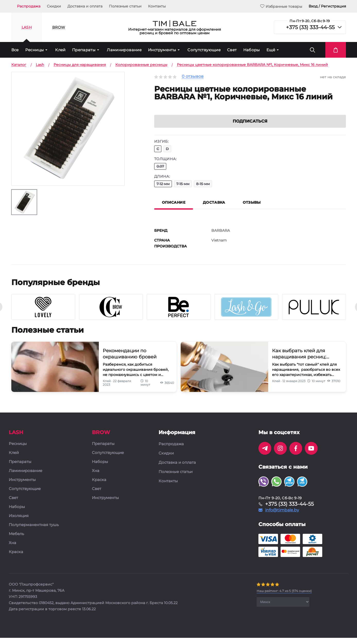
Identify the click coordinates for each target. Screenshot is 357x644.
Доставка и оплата (85, 6)
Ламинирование (124, 50)
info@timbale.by (282, 516)
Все (15, 50)
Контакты (157, 6)
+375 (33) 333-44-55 (310, 27)
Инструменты (162, 50)
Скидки (54, 6)
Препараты (84, 50)
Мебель (16, 540)
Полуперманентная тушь (34, 531)
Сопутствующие (204, 50)
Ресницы (35, 50)
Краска (16, 558)
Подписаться (250, 127)
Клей (60, 50)
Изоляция (19, 522)
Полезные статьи (125, 6)
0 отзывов (193, 77)
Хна (12, 549)
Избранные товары (281, 6)
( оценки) (284, 597)
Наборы (252, 50)
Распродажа (29, 6)
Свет (232, 50)
